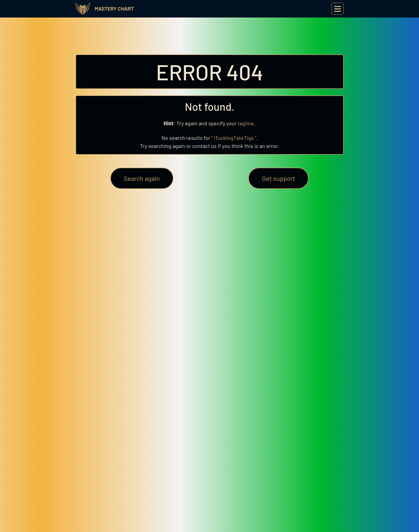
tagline (246, 123)
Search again (142, 178)
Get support (279, 178)
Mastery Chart (114, 8)
